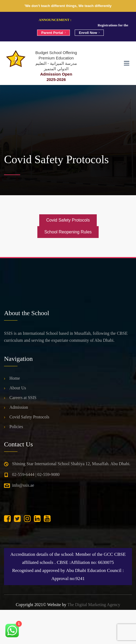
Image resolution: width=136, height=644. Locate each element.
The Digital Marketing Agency (94, 605)
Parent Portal (53, 33)
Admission (19, 407)
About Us (18, 388)
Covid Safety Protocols (68, 220)
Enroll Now (89, 33)
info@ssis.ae (23, 485)
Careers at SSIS (23, 398)
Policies (16, 427)
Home (15, 378)
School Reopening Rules (68, 232)
